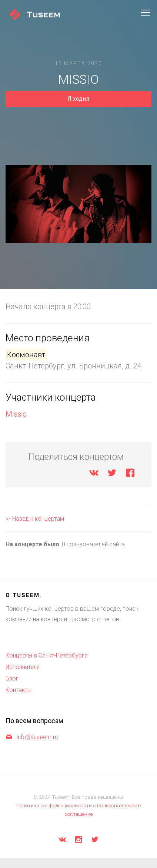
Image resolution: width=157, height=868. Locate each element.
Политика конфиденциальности (54, 805)
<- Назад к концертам (35, 519)
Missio (16, 414)
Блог (12, 678)
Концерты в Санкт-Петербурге (47, 655)
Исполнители (23, 667)
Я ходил (78, 99)
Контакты (19, 690)
